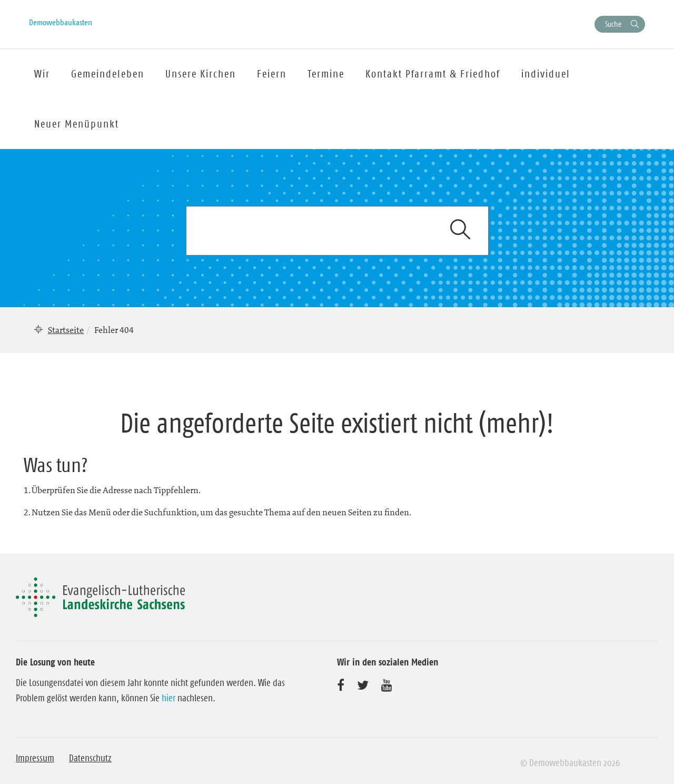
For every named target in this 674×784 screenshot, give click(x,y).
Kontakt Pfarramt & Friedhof (433, 74)
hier (168, 698)
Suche (613, 24)
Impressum (35, 758)
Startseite (66, 330)
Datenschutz (90, 758)
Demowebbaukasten (61, 22)
